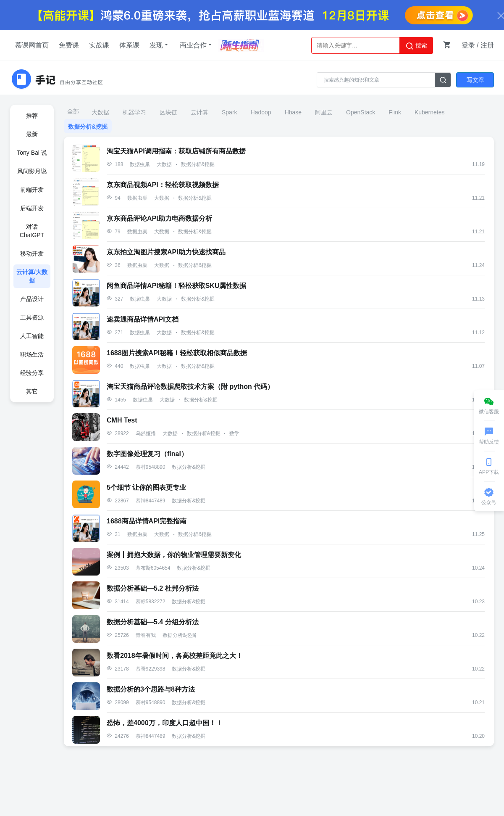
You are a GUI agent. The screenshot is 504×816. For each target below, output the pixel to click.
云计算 (199, 112)
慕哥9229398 (151, 669)
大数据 (100, 112)
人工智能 (32, 336)
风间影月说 (32, 171)
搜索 (416, 46)
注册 (487, 45)
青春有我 (146, 635)
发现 (160, 45)
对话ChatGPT (32, 231)
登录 (468, 45)
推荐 (32, 116)
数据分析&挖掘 (88, 127)
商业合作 (197, 45)
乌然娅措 (146, 433)
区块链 (168, 112)
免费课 (69, 45)
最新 (32, 134)
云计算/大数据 (32, 276)
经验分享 (32, 373)
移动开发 (32, 254)
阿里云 (324, 112)
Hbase (293, 112)
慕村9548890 (151, 467)
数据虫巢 (140, 164)
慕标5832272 (151, 602)
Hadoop (261, 112)
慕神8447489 (151, 501)
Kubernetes (430, 112)
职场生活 (32, 354)
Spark (230, 112)
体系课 (129, 45)
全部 (73, 111)
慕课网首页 (32, 45)
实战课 (99, 45)
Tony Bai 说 (32, 153)
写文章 (475, 80)
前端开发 (32, 190)
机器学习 (134, 112)
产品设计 (32, 299)
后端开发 (32, 208)
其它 (32, 391)
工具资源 (32, 317)
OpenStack (361, 112)
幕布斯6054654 (153, 568)
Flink (395, 112)
